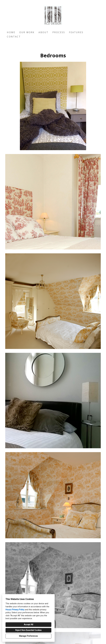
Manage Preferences (28, 636)
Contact (14, 37)
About (43, 32)
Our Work (27, 32)
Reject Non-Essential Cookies (28, 630)
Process (59, 32)
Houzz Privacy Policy (15, 610)
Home (11, 32)
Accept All (29, 625)
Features (76, 32)
